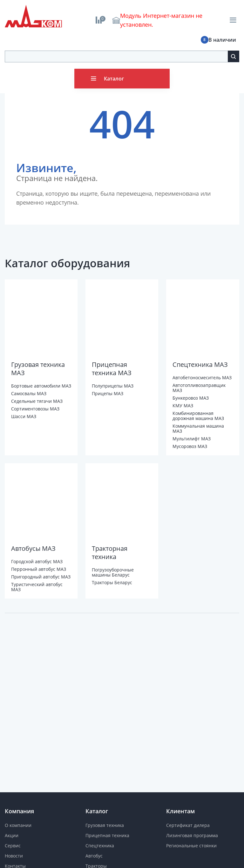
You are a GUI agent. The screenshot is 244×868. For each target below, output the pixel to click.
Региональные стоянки (191, 846)
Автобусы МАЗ (33, 549)
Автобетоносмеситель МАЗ (202, 378)
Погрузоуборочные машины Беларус (113, 572)
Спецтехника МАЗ (200, 365)
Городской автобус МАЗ (37, 561)
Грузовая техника (105, 825)
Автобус (94, 856)
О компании (18, 825)
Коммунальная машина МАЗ (198, 428)
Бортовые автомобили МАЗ (41, 386)
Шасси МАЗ (24, 416)
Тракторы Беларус (112, 582)
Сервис (13, 846)
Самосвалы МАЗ (29, 393)
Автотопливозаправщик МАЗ (199, 388)
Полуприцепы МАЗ (113, 386)
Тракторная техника (110, 553)
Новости (14, 856)
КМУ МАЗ (183, 406)
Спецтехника (100, 846)
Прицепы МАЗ (108, 393)
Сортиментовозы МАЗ (35, 409)
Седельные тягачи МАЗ (37, 401)
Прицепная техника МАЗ (112, 369)
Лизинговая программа (192, 835)
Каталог (114, 79)
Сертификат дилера (188, 825)
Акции (12, 835)
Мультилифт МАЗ (192, 439)
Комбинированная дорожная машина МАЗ (198, 416)
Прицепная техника (107, 835)
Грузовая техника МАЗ (38, 369)
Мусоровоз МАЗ (190, 446)
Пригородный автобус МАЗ (41, 577)
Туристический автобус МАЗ (37, 587)
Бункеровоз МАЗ (191, 398)
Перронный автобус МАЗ (39, 569)
